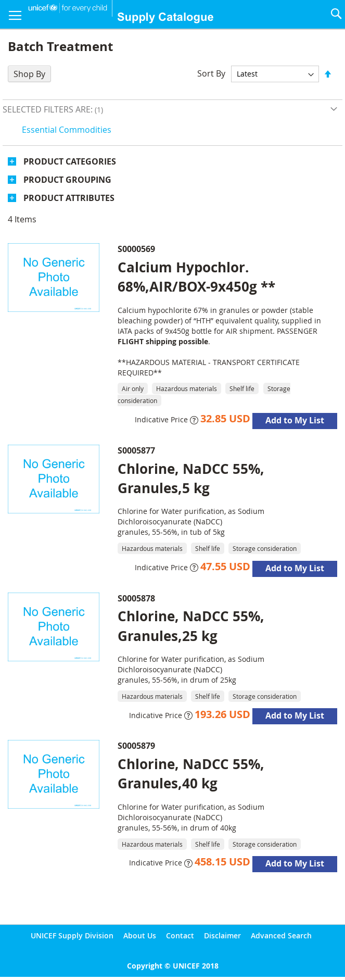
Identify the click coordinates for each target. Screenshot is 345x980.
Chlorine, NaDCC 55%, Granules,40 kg (191, 774)
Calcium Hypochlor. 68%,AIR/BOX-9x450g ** (196, 277)
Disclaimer (222, 935)
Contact (180, 935)
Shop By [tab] (29, 74)
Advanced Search (281, 935)
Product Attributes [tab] (69, 198)
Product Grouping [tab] (67, 180)
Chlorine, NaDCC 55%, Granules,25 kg (191, 626)
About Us (140, 935)
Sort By (211, 73)
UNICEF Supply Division (72, 935)
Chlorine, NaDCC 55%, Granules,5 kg (191, 478)
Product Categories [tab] (70, 161)
